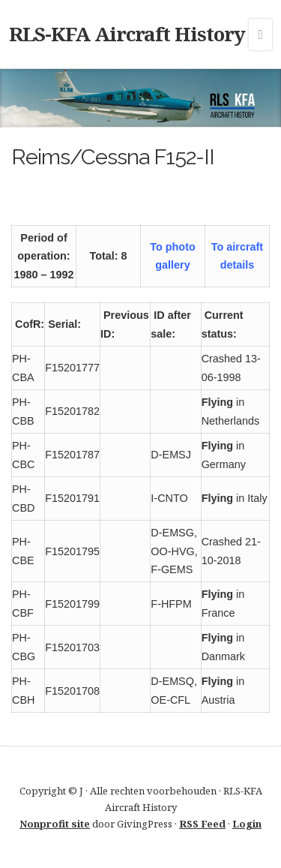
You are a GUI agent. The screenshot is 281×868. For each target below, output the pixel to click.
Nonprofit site (55, 824)
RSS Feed (202, 824)
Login (247, 824)
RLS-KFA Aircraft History (127, 34)
